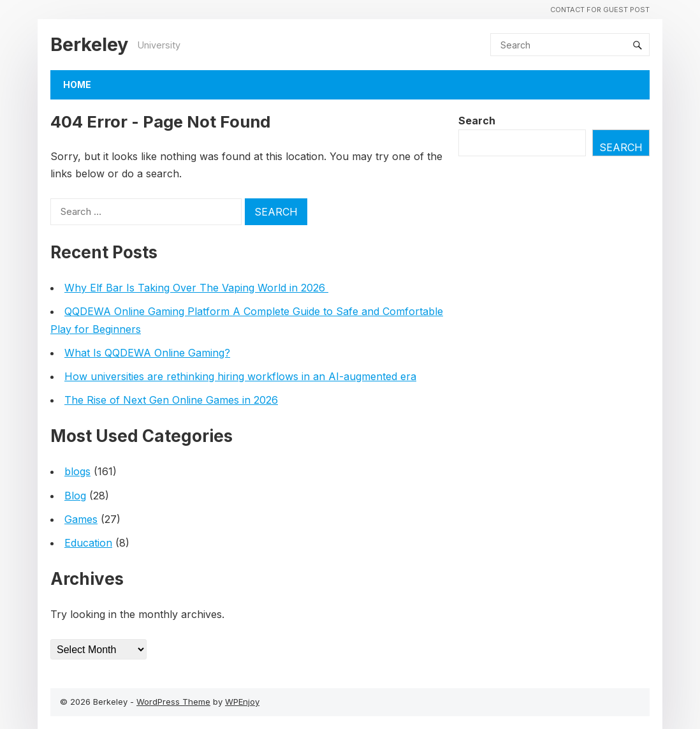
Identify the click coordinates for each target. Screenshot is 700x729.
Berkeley (89, 44)
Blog (75, 496)
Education (88, 543)
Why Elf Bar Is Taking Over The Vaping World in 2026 (196, 288)
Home (77, 85)
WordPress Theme (173, 702)
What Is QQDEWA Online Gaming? (147, 353)
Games (81, 519)
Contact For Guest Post (600, 10)
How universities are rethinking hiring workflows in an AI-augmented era (240, 376)
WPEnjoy (242, 702)
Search (477, 121)
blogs (77, 471)
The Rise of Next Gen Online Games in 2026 (171, 400)
